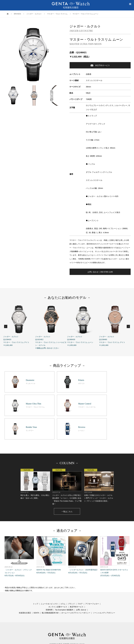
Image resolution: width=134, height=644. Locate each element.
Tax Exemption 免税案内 (64, 580)
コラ (62, 574)
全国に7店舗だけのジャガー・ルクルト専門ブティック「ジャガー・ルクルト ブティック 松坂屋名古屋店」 (99, 455)
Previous (6, 326)
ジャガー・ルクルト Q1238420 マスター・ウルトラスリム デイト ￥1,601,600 (19, 325)
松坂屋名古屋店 (25, 583)
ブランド (71, 574)
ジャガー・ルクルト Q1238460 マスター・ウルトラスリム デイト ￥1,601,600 (115, 325)
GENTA (36, 583)
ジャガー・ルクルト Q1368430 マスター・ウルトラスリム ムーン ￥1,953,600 (83, 325)
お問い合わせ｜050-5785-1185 (100, 272)
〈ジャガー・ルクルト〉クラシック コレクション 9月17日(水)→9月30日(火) (19, 526)
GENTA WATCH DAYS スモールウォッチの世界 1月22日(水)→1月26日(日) (115, 526)
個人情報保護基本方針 (50, 583)
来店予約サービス (100, 65)
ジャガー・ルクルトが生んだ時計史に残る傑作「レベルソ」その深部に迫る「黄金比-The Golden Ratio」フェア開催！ (67, 457)
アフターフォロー (92, 574)
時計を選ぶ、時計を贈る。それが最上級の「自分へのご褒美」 (35, 454)
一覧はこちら (67, 482)
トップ (36, 574)
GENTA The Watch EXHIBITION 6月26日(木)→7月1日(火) (51, 525)
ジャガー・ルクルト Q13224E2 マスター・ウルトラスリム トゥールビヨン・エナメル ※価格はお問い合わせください (51, 326)
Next (128, 326)
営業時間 (49, 580)
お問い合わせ (81, 580)
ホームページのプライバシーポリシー (76, 583)
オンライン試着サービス (58, 577)
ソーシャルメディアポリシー (104, 583)
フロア (80, 574)
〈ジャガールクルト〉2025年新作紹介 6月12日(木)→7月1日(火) (83, 525)
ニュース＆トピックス (49, 574)
